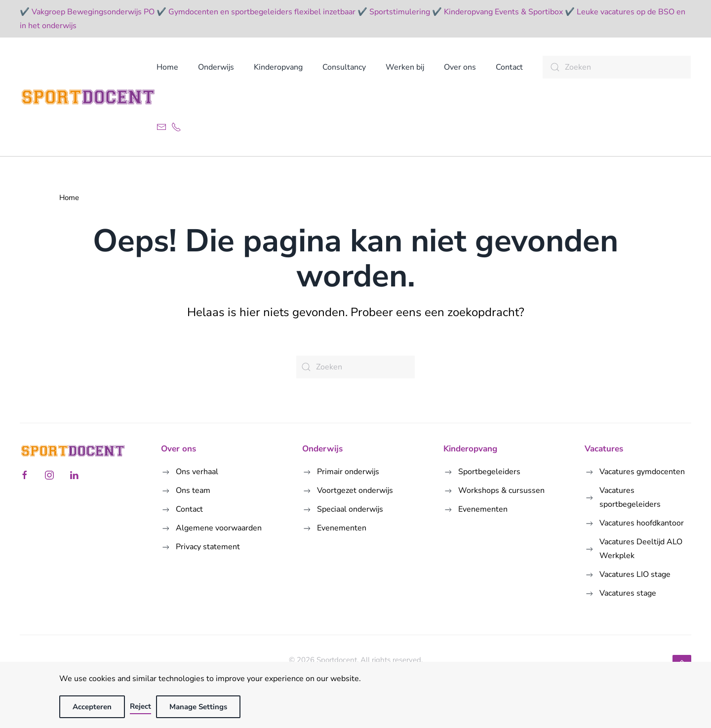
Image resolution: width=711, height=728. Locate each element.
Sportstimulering (400, 12)
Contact (509, 67)
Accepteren (92, 707)
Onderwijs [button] (216, 67)
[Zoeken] (617, 67)
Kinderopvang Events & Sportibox (503, 12)
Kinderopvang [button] (278, 67)
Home (167, 67)
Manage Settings (198, 707)
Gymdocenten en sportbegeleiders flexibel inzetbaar (262, 12)
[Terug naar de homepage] (88, 97)
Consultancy (344, 67)
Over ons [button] (460, 67)
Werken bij (405, 67)
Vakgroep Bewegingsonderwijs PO (93, 12)
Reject (140, 706)
